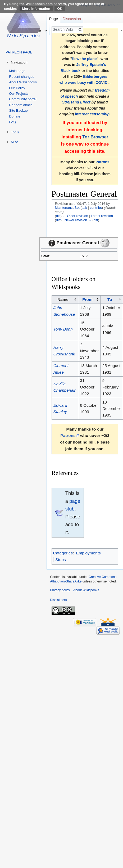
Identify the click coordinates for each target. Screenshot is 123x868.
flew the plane (85, 59)
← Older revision (75, 216)
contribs (96, 208)
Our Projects (19, 94)
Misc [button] (14, 142)
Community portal (23, 99)
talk (84, 208)
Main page (17, 71)
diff (58, 216)
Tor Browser (95, 137)
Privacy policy (60, 590)
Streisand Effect (76, 102)
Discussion (72, 19)
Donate (15, 116)
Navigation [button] (19, 62)
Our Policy (17, 88)
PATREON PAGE (19, 52)
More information (36, 9)
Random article (21, 105)
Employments (88, 553)
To (110, 299)
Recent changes (22, 77)
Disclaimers (58, 600)
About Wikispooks (23, 82)
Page (54, 19)
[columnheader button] (89, 300)
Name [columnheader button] (63, 299)
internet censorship (92, 114)
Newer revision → (78, 220)
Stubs (60, 560)
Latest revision (102, 216)
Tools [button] (15, 132)
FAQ (12, 122)
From (87, 299)
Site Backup (18, 110)
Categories (63, 553)
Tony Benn (63, 329)
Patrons (102, 162)
